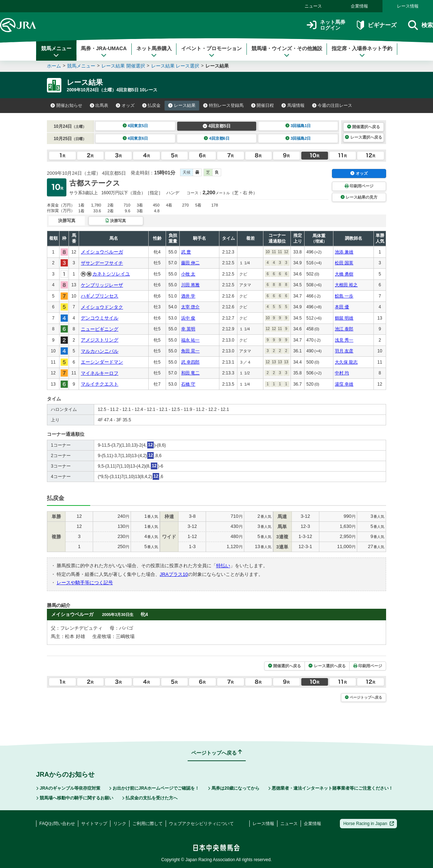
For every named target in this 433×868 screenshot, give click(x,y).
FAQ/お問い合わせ (57, 824)
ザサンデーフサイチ (102, 263)
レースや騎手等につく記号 (85, 583)
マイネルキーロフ (100, 373)
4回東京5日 (135, 126)
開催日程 (263, 105)
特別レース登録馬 (223, 105)
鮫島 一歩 (344, 296)
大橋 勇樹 (344, 274)
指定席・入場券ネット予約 (362, 52)
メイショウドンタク (102, 307)
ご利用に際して (148, 824)
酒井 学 (188, 296)
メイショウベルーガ (102, 252)
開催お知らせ (66, 105)
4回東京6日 (135, 138)
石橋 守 (188, 384)
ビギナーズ (377, 25)
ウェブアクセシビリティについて (201, 824)
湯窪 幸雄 (344, 384)
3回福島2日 (298, 138)
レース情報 (408, 6)
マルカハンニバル (100, 351)
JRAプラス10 (174, 574)
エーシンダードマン (102, 362)
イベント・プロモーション (211, 52)
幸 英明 (188, 329)
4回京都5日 (217, 126)
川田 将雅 (190, 285)
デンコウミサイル (100, 318)
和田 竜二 (190, 373)
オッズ (125, 105)
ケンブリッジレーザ (102, 285)
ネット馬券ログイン (326, 25)
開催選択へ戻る (364, 127)
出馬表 (99, 105)
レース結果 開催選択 (123, 66)
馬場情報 (293, 105)
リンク (120, 824)
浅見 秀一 (344, 340)
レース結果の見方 (359, 197)
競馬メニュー (56, 52)
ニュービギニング (100, 329)
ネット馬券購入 (154, 52)
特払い (223, 566)
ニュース (313, 6)
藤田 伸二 (190, 263)
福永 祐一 (190, 340)
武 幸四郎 (190, 362)
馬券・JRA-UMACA (104, 52)
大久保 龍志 (346, 362)
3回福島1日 (298, 126)
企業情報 (359, 6)
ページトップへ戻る (364, 697)
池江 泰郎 (344, 329)
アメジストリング (100, 340)
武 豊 (186, 252)
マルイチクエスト (100, 384)
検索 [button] (421, 25)
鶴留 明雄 (344, 318)
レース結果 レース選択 (175, 66)
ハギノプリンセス (100, 296)
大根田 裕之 (346, 285)
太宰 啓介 (190, 307)
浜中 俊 (188, 318)
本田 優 (342, 307)
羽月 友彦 (344, 351)
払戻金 (152, 105)
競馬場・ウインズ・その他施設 (287, 52)
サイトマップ (94, 824)
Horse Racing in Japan (369, 824)
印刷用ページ (359, 186)
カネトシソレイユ (111, 274)
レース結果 (182, 105)
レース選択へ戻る (363, 137)
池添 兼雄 (344, 252)
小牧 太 (188, 274)
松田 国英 (344, 263)
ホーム (54, 66)
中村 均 (342, 373)
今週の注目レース (332, 105)
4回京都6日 (217, 138)
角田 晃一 (190, 351)
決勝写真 (116, 221)
